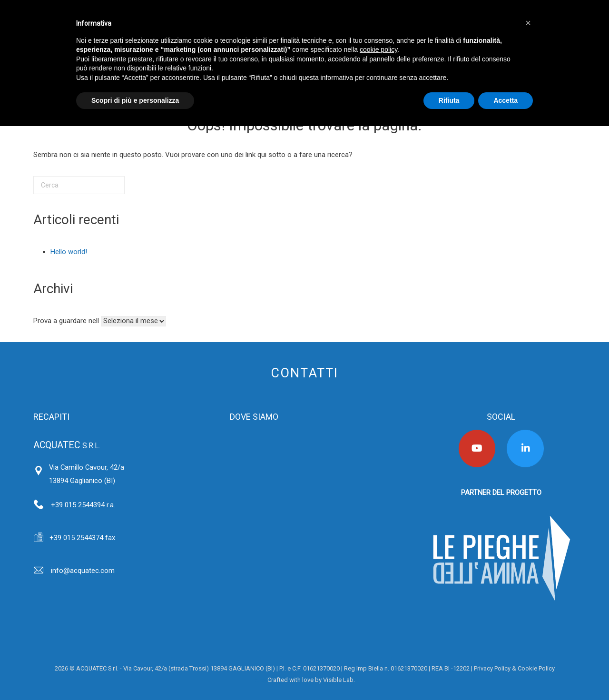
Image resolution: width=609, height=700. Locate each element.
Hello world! (69, 252)
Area (261, 680)
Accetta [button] (506, 100)
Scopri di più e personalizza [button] (135, 100)
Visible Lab (338, 680)
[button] (528, 23)
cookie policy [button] (378, 49)
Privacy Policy (492, 668)
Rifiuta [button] (449, 100)
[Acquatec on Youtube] (477, 449)
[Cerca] (79, 185)
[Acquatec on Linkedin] (525, 449)
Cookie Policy (536, 668)
